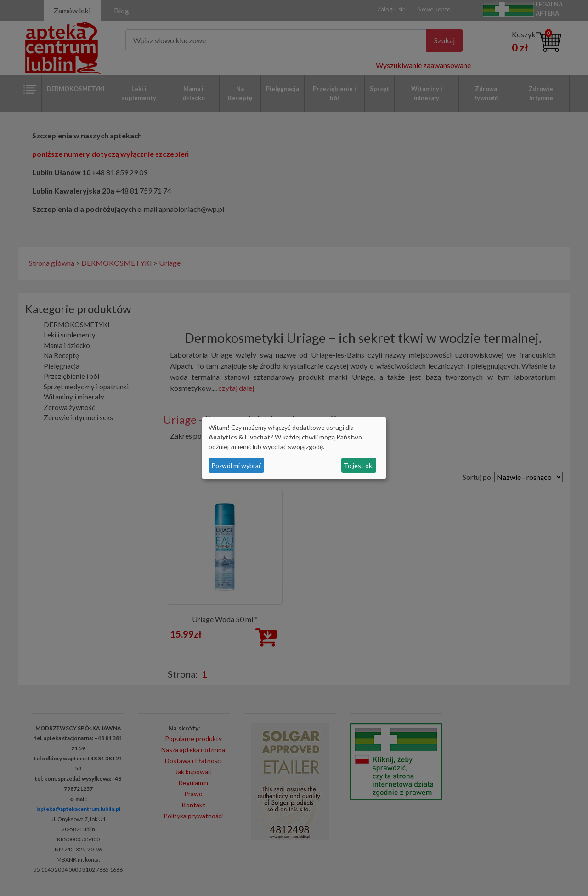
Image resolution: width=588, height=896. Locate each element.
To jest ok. (359, 465)
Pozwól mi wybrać (237, 465)
